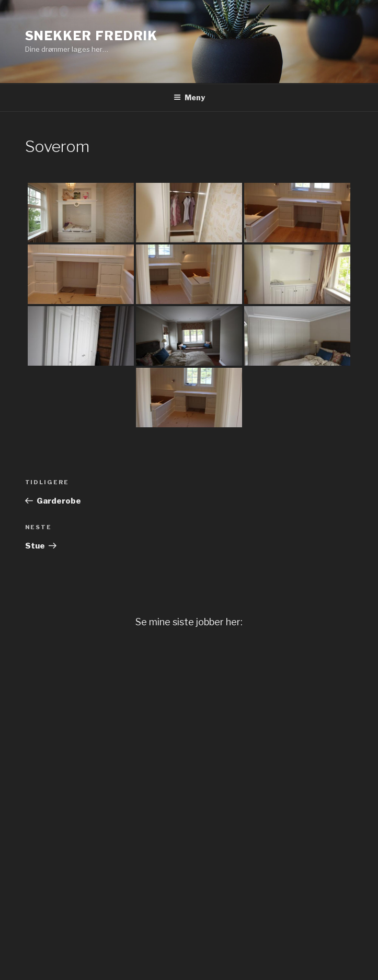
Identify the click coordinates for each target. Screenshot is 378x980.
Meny (189, 97)
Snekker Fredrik (92, 36)
